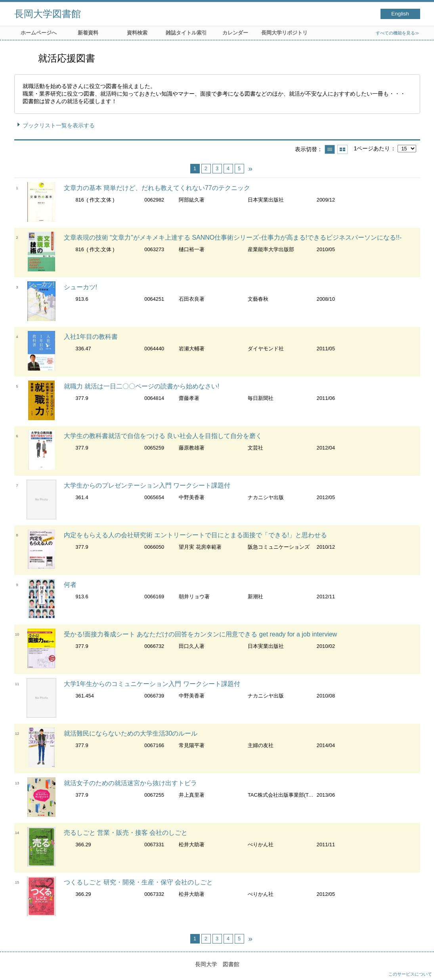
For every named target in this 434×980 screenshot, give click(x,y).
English (400, 14)
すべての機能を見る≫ (398, 33)
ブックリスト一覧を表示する (59, 125)
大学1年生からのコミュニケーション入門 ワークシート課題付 (152, 684)
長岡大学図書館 (48, 14)
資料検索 (137, 33)
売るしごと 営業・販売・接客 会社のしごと (126, 833)
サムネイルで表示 (342, 149)
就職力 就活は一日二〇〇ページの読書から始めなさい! (142, 386)
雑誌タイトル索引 (186, 33)
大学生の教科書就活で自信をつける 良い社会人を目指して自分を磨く (163, 436)
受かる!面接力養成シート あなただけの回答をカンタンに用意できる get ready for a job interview (201, 634)
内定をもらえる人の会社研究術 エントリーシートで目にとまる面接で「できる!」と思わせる (196, 535)
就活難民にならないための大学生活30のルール (131, 733)
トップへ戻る (420, 966)
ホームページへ (39, 33)
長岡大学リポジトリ (284, 33)
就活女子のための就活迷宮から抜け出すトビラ (130, 783)
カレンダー (235, 33)
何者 (70, 585)
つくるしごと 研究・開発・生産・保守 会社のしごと (139, 882)
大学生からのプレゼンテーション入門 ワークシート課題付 (147, 485)
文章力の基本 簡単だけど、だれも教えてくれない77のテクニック (157, 188)
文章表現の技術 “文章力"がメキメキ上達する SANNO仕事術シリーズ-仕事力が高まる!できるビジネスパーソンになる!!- (233, 237)
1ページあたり (372, 148)
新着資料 (88, 33)
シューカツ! (80, 287)
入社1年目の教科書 (91, 337)
